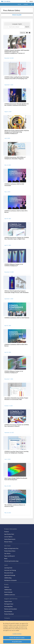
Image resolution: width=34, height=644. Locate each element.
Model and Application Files (11, 548)
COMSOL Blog (8, 578)
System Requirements (10, 539)
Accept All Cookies (17, 642)
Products (7, 532)
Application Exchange (10, 575)
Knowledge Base (8, 606)
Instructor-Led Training (10, 570)
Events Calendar (8, 592)
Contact (26, 4)
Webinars (7, 587)
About (6, 621)
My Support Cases (9, 604)
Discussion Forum (9, 573)
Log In (19, 4)
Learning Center (8, 568)
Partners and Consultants (11, 609)
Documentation (8, 611)
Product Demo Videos (10, 551)
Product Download (9, 614)
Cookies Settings (17, 634)
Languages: (17, 24)
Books (6, 559)
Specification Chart (9, 534)
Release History (8, 542)
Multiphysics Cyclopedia (10, 580)
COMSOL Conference (10, 595)
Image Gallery (17, 15)
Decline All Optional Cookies (17, 638)
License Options (8, 537)
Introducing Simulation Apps (11, 561)
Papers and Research (10, 556)
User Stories (7, 553)
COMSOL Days (8, 590)
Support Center (8, 601)
